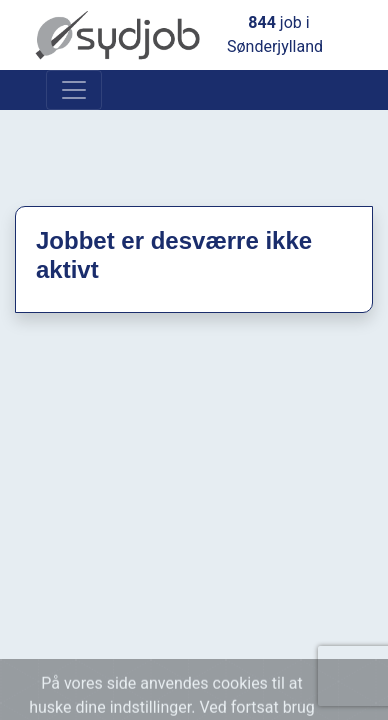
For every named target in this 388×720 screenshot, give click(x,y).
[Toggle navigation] (74, 90)
